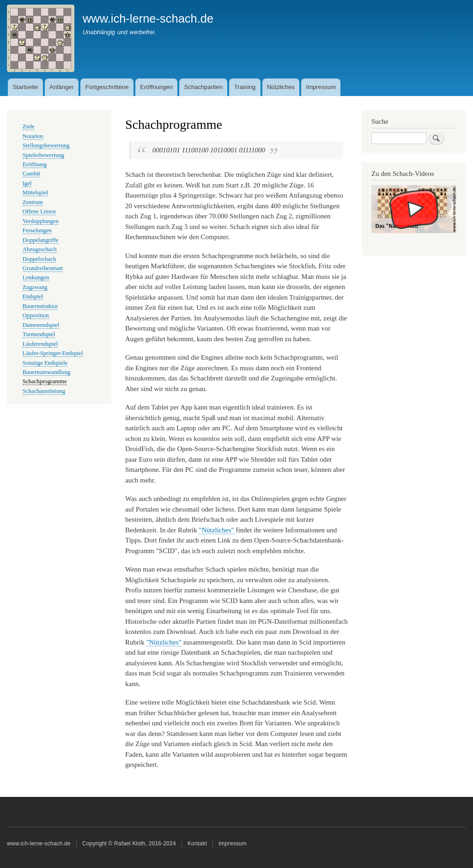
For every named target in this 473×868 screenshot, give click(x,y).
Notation (33, 136)
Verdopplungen (41, 221)
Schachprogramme (45, 381)
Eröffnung (35, 164)
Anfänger (62, 87)
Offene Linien (39, 211)
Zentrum (33, 202)
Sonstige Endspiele (45, 363)
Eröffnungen (156, 87)
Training (245, 87)
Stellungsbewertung (46, 145)
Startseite (25, 87)
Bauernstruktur (40, 306)
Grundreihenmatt (43, 268)
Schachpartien (203, 87)
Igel (27, 183)
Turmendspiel (39, 334)
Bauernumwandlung (47, 372)
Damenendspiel (41, 325)
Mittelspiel (35, 193)
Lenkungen (36, 277)
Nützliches (281, 87)
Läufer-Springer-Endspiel (53, 353)
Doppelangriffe (41, 240)
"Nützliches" (216, 530)
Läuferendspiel (40, 344)
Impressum (321, 87)
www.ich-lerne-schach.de (148, 18)
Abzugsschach (40, 249)
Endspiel (33, 296)
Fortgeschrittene (107, 87)
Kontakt (197, 844)
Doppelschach (39, 259)
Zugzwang (35, 287)
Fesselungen (37, 230)
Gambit (31, 174)
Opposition (36, 315)
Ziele (29, 127)
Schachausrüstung (44, 391)
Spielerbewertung (43, 155)
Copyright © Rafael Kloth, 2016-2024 (129, 844)
